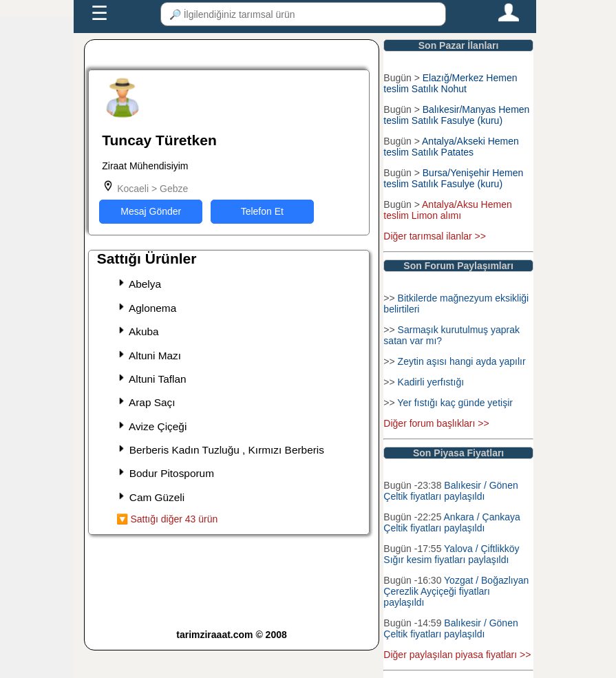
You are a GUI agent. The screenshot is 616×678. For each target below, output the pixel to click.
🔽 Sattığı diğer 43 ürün (167, 519)
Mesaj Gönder (151, 211)
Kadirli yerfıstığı (431, 382)
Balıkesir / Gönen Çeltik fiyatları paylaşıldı (450, 491)
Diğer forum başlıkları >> (436, 423)
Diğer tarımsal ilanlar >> (435, 236)
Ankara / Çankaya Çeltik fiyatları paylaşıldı (452, 522)
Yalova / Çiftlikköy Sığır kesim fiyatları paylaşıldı (451, 554)
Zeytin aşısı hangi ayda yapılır (462, 361)
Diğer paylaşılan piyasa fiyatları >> (457, 655)
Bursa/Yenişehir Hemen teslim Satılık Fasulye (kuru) (453, 178)
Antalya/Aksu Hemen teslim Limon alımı (447, 210)
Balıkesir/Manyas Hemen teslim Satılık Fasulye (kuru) (456, 115)
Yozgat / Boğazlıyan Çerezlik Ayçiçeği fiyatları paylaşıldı (456, 591)
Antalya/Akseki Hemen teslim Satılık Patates (451, 147)
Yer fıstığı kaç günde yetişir (455, 403)
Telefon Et (262, 211)
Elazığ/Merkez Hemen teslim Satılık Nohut (450, 83)
